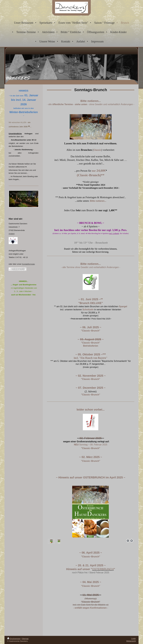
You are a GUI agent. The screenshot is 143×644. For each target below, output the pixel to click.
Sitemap (25, 639)
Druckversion (14, 639)
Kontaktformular (28, 264)
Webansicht (131, 641)
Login (134, 638)
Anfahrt (12, 234)
